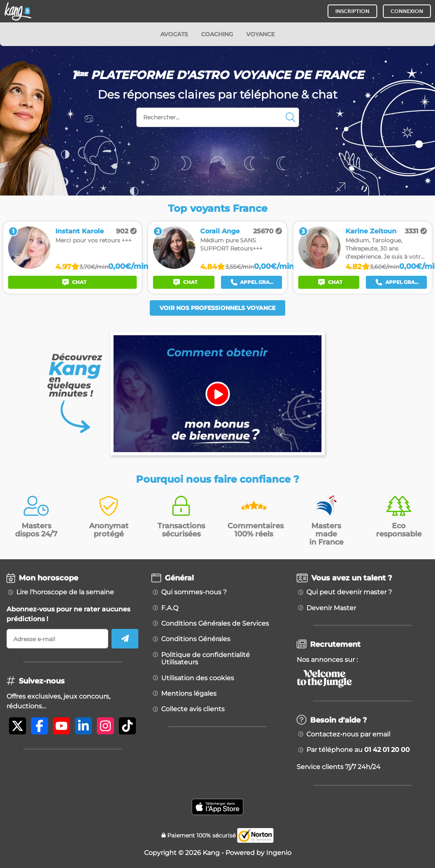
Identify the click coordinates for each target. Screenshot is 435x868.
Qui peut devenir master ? (349, 592)
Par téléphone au (358, 750)
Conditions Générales (196, 639)
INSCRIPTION (352, 11)
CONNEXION (407, 11)
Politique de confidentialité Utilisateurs (205, 659)
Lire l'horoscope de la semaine (65, 592)
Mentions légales (189, 694)
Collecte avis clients (193, 709)
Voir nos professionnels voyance (217, 308)
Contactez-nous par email (348, 734)
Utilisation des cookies (198, 678)
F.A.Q (170, 608)
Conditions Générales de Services (215, 624)
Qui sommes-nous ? (194, 592)
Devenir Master (331, 608)
